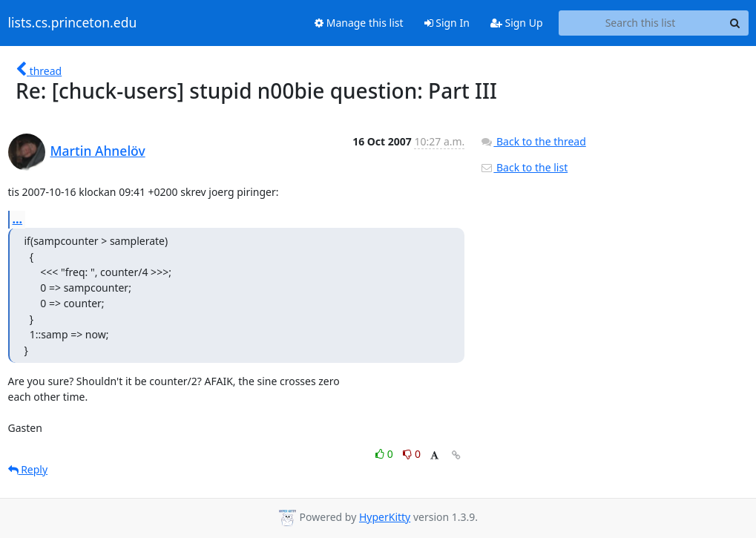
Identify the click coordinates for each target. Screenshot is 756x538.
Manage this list (359, 23)
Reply (28, 469)
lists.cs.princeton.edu (73, 23)
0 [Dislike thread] (412, 454)
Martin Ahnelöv (98, 151)
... (18, 219)
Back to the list (524, 167)
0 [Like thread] (385, 454)
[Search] (735, 23)
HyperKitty (385, 517)
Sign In (447, 23)
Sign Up (517, 23)
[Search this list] (641, 23)
